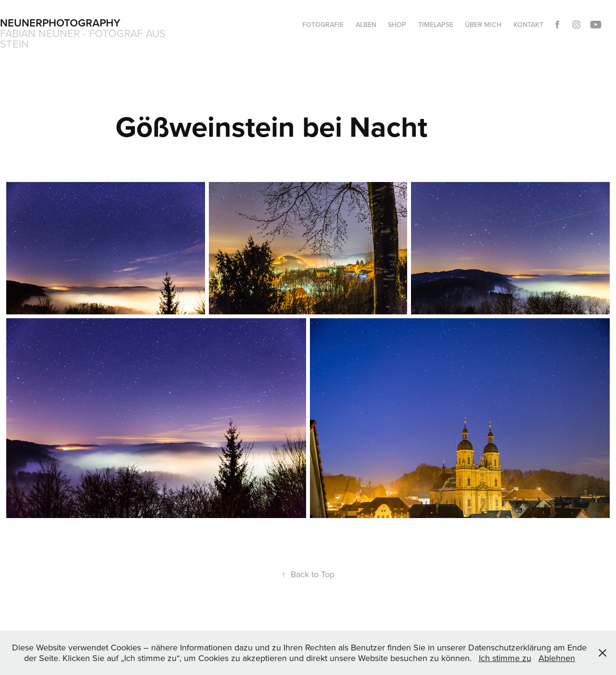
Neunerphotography (60, 23)
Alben (366, 25)
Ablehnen (557, 658)
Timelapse (436, 25)
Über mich (483, 25)
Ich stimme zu (505, 658)
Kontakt (528, 25)
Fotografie (323, 25)
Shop (397, 25)
